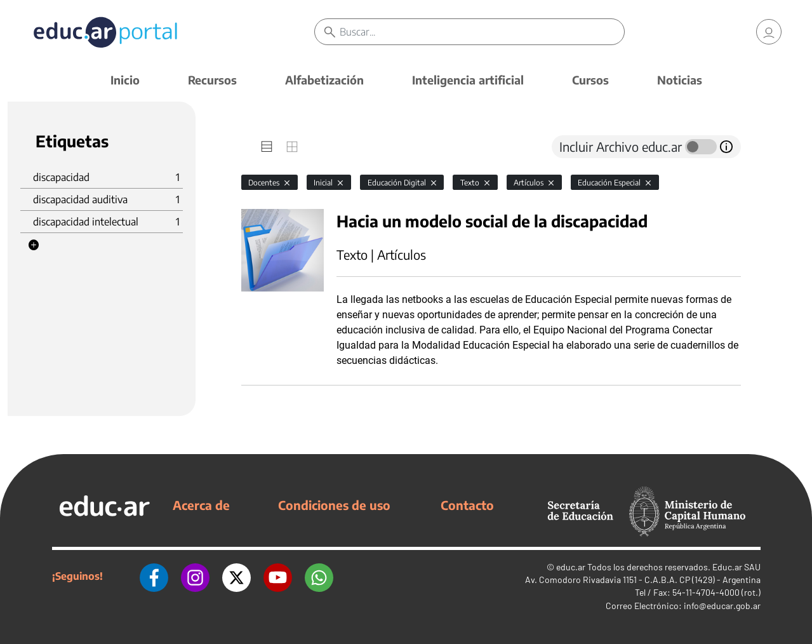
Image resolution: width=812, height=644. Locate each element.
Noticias (680, 80)
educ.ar (571, 567)
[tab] (267, 147)
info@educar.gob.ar (722, 606)
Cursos (590, 80)
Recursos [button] (212, 80)
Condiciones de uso (334, 505)
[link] (769, 32)
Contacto (467, 505)
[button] (34, 245)
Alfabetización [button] (324, 80)
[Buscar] (482, 32)
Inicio (125, 80)
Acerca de (201, 505)
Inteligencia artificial (468, 80)
